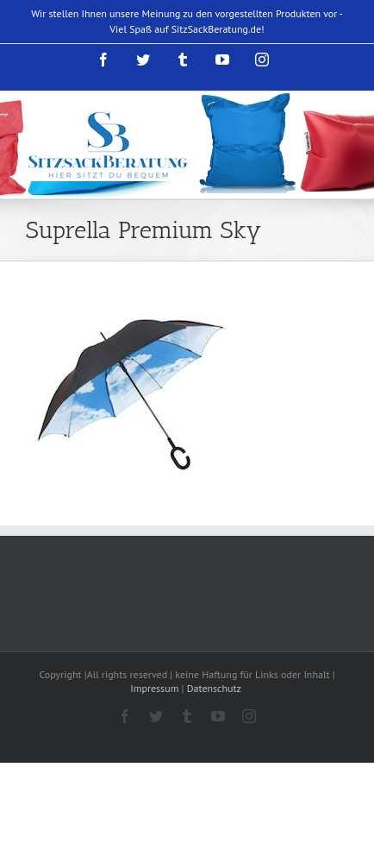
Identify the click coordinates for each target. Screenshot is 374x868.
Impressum (154, 688)
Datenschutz (215, 688)
